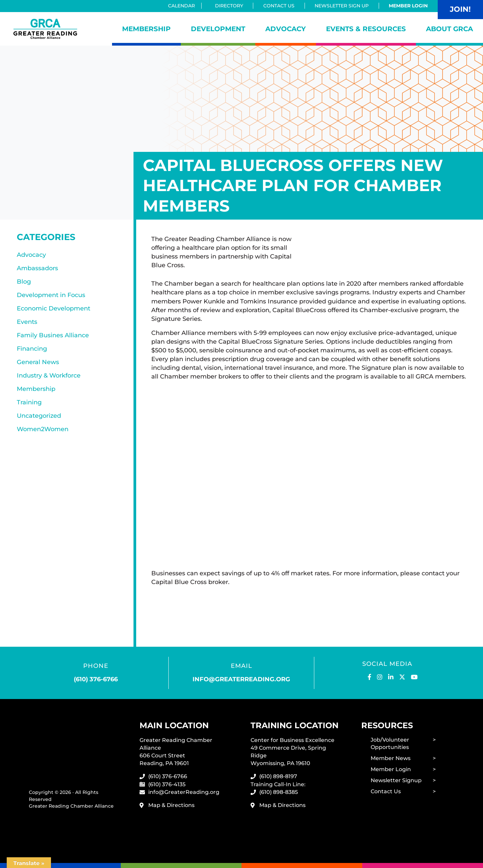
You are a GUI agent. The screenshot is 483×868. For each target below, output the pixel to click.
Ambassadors (37, 268)
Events (27, 322)
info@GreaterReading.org (184, 792)
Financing (32, 349)
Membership (146, 29)
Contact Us (279, 6)
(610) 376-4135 (167, 784)
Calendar (183, 6)
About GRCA (449, 29)
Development (218, 29)
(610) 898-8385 (279, 792)
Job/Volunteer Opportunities (390, 744)
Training (29, 402)
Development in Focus (51, 295)
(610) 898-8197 (278, 776)
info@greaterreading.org (241, 679)
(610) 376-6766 (96, 679)
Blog (24, 282)
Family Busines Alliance (53, 335)
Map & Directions (171, 805)
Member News (391, 758)
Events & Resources (366, 29)
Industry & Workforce (49, 375)
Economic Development (53, 308)
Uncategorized (39, 416)
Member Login (408, 6)
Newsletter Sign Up (342, 6)
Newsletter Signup (396, 780)
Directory (229, 6)
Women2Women (43, 429)
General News (38, 362)
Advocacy (286, 29)
